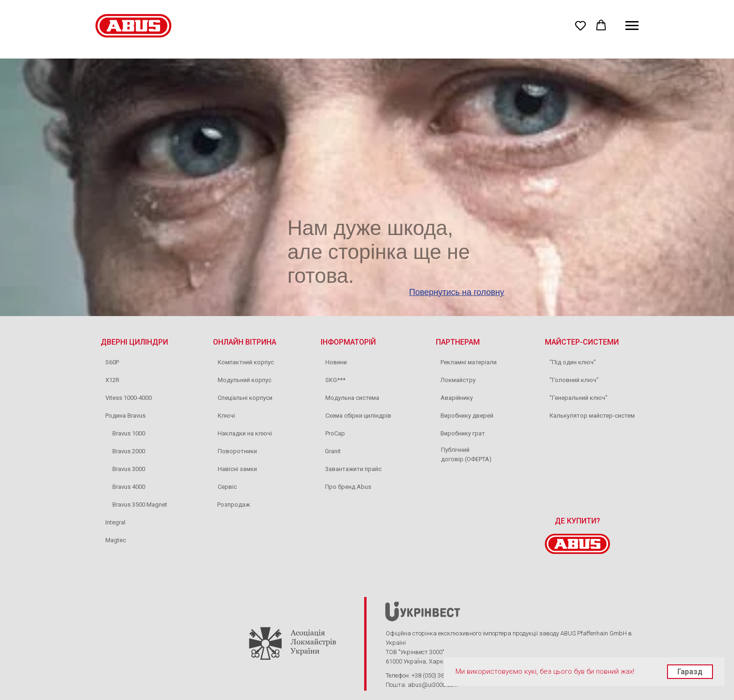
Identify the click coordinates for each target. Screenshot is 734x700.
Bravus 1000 (129, 433)
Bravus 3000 (129, 469)
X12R (112, 380)
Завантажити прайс (353, 469)
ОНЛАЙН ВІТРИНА (245, 342)
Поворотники (237, 451)
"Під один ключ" (573, 362)
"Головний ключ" (574, 380)
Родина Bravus (125, 416)
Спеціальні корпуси (245, 398)
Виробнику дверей (467, 416)
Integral (115, 522)
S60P (112, 362)
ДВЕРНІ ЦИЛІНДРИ (134, 342)
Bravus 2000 (129, 451)
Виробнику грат (463, 433)
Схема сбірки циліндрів (358, 416)
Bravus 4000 (129, 487)
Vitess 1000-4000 (128, 398)
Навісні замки (237, 469)
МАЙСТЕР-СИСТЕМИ (582, 342)
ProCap (335, 433)
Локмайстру (458, 380)
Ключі (226, 416)
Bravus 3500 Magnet (140, 505)
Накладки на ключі (245, 433)
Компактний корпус (246, 362)
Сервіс (227, 487)
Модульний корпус (245, 380)
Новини (336, 362)
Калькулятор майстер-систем (592, 416)
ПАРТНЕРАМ (458, 342)
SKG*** (335, 380)
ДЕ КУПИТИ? (577, 521)
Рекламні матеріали (469, 362)
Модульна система (352, 398)
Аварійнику (457, 398)
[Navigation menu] (632, 26)
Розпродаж (234, 505)
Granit (333, 451)
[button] (580, 25)
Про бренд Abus (348, 487)
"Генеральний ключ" (579, 398)
